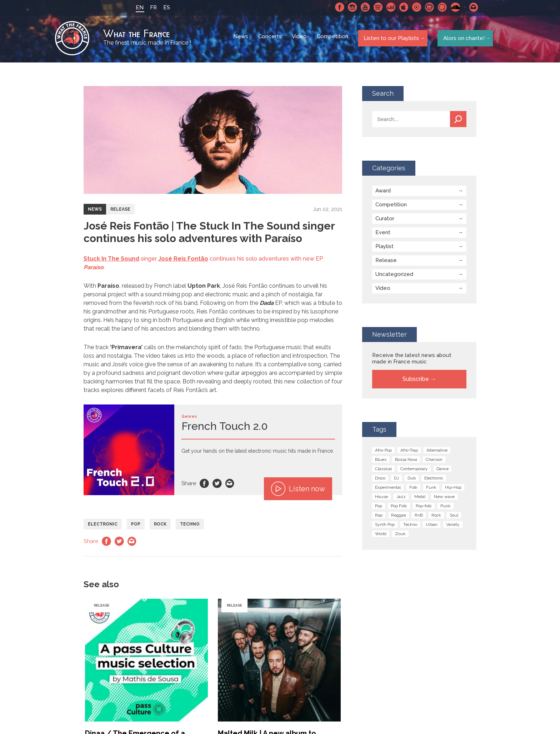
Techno (190, 526)
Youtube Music (415, 7)
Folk (413, 489)
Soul (454, 517)
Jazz (401, 498)
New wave (444, 498)
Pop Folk (399, 508)
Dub (412, 480)
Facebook (337, 7)
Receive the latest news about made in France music (412, 360)
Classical (383, 471)
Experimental (388, 489)
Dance (442, 471)
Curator (385, 220)
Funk (431, 489)
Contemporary (414, 471)
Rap (379, 517)
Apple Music (402, 7)
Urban (432, 526)
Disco (380, 480)
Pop (136, 526)
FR (151, 7)
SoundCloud (453, 7)
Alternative (437, 452)
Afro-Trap (409, 452)
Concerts (271, 39)
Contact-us (472, 7)
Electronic (103, 526)
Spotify (376, 7)
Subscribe (416, 381)
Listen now (298, 491)
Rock (160, 526)
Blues (381, 461)
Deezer (389, 7)
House (381, 498)
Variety (453, 526)
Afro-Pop (383, 452)
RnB (419, 517)
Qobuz (440, 7)
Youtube (363, 7)
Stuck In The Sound (111, 260)
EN (137, 7)
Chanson (434, 461)
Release (120, 211)
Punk (446, 508)
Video (300, 39)
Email (230, 485)
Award (383, 192)
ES (164, 7)
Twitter (217, 485)
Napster (427, 7)
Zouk (400, 536)
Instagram (350, 7)
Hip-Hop (453, 489)
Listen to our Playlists (390, 39)
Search (458, 121)
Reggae (399, 517)
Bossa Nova (406, 461)
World (381, 536)
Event (383, 234)
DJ (396, 480)
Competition (333, 39)
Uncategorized (394, 276)
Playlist (384, 248)
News (241, 39)
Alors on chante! (462, 39)
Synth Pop (385, 526)
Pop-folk (424, 508)
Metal (420, 498)
